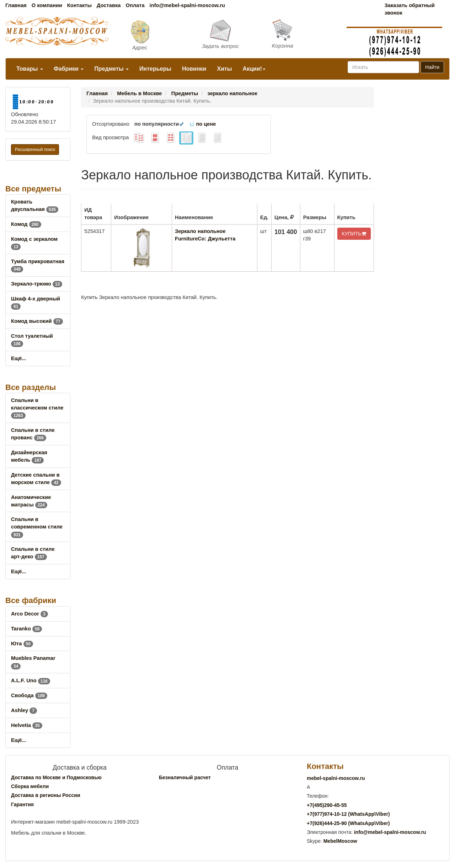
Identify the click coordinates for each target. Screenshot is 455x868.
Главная (16, 5)
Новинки (194, 69)
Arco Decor (30, 614)
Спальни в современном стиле (37, 527)
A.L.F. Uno (31, 680)
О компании (47, 5)
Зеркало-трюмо (37, 284)
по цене (202, 124)
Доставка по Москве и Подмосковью (56, 777)
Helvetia (27, 725)
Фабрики (69, 69)
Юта (22, 644)
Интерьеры (155, 69)
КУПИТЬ (354, 234)
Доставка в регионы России (46, 795)
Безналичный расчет (185, 777)
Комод (26, 224)
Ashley (24, 710)
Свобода (29, 695)
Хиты (224, 69)
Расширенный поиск (35, 150)
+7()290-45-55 (327, 805)
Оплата (135, 5)
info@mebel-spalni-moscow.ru (187, 5)
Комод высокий (37, 321)
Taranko (26, 629)
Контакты (79, 5)
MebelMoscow (340, 841)
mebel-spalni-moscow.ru (336, 778)
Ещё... (19, 358)
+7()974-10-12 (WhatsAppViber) (348, 814)
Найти (432, 67)
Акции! (254, 69)
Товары (30, 69)
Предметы (111, 69)
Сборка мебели (30, 786)
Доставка (109, 5)
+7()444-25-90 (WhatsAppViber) (348, 823)
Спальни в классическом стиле (37, 408)
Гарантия (22, 804)
